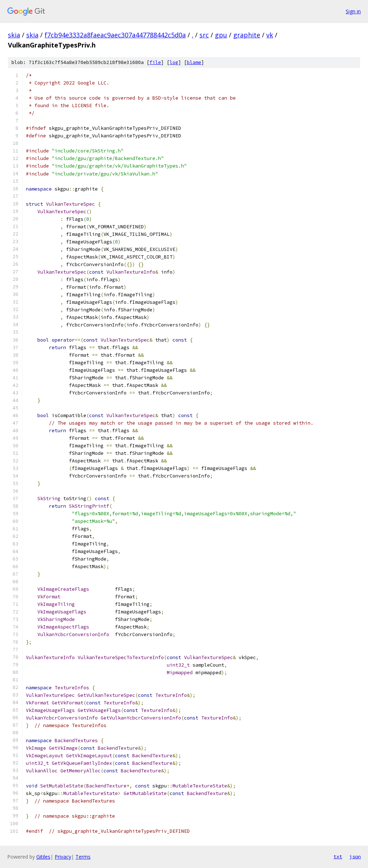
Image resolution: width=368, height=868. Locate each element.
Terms (83, 857)
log (174, 62)
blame (194, 62)
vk (270, 35)
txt (338, 856)
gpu (221, 35)
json (355, 856)
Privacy (63, 857)
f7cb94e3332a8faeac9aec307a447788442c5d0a (115, 35)
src (204, 35)
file (155, 62)
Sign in (353, 11)
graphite (247, 35)
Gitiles (43, 857)
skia (14, 35)
